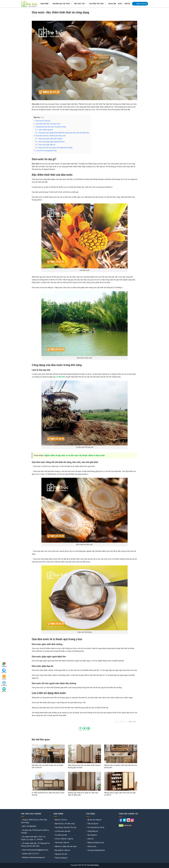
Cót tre (57, 839)
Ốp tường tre (92, 835)
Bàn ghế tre (59, 850)
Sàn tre (67, 843)
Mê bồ (64, 839)
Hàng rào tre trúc (61, 854)
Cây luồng (59, 827)
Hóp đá (66, 827)
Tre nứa (73, 827)
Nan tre (67, 850)
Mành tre (58, 846)
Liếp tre (70, 839)
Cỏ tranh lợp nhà (61, 835)
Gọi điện (4, 677)
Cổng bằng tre (93, 831)
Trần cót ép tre (93, 824)
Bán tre (58, 820)
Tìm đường (4, 665)
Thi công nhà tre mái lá (96, 827)
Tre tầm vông (70, 824)
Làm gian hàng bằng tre (96, 850)
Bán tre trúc (59, 824)
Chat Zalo (4, 671)
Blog (120, 4)
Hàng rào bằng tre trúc (96, 843)
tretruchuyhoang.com (37, 857)
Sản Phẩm (45, 4)
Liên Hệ (127, 4)
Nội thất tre (81, 4)
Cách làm (112, 4)
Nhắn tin (4, 690)
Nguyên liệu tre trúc (62, 4)
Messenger (4, 683)
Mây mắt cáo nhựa (70, 846)
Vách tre (90, 839)
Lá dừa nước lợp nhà (62, 831)
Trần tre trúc (92, 846)
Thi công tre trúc (97, 4)
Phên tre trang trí (61, 858)
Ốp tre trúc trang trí (94, 820)
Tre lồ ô (64, 820)
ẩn (42, 117)
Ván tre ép (59, 843)
